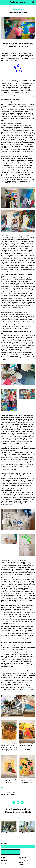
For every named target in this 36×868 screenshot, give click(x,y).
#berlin (28, 812)
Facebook (4, 859)
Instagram (4, 861)
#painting (26, 809)
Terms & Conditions (25, 861)
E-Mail (3, 857)
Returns (21, 859)
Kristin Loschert (10, 795)
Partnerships (22, 857)
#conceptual (19, 812)
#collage (17, 809)
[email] (18, 846)
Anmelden (11, 852)
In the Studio (18, 10)
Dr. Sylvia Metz (11, 793)
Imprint (21, 863)
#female (9, 812)
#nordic (9, 809)
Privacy (21, 865)
